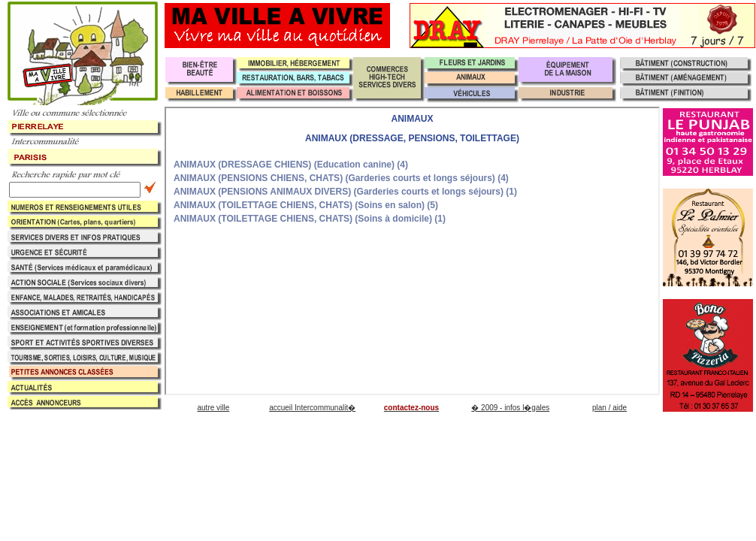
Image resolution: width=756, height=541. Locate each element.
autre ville (213, 408)
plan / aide (609, 408)
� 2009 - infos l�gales (510, 408)
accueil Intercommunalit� (312, 408)
